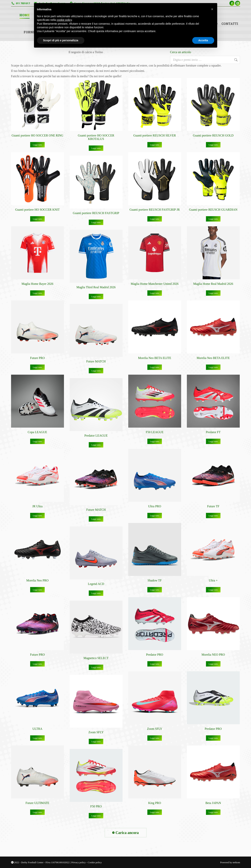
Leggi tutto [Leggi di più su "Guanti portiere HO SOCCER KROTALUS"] (96, 148)
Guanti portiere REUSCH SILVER (155, 135)
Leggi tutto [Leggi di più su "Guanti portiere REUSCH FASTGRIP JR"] (155, 219)
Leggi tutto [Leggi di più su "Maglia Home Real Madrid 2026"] (213, 293)
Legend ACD (96, 584)
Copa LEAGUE (37, 432)
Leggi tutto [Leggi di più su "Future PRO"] (38, 367)
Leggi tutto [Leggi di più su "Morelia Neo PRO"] (38, 590)
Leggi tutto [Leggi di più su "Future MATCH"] (96, 371)
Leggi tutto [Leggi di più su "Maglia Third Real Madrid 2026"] (96, 296)
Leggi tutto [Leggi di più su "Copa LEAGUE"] (38, 441)
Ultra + (213, 580)
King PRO (155, 803)
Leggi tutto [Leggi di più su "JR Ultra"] (38, 516)
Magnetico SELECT (96, 658)
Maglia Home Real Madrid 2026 (213, 284)
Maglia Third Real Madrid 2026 (96, 287)
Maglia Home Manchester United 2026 (155, 284)
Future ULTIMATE (37, 803)
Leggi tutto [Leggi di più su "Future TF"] (213, 516)
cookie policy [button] (64, 20)
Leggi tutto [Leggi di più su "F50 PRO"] (96, 816)
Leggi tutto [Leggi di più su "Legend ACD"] (96, 593)
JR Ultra (37, 506)
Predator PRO (155, 655)
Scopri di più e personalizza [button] (61, 40)
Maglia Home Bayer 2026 (38, 284)
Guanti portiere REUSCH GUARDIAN (213, 210)
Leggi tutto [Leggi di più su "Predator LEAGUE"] (96, 445)
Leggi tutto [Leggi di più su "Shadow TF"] (155, 590)
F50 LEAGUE (155, 432)
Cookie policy (95, 862)
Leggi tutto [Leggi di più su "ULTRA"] (38, 738)
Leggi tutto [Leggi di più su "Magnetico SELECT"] (96, 667)
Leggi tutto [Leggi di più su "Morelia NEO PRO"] (213, 664)
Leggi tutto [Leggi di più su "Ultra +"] (213, 590)
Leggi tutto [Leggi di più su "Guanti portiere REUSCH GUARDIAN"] (213, 219)
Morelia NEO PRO (213, 655)
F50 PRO (96, 806)
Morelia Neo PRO (37, 580)
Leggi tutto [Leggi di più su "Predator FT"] (213, 441)
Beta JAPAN (213, 803)
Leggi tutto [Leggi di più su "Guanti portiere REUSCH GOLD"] (213, 145)
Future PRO (38, 358)
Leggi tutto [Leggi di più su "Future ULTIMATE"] (38, 812)
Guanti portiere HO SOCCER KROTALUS (96, 137)
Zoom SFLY (155, 729)
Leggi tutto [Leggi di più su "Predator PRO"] (155, 664)
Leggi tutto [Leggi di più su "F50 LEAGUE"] (155, 441)
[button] (212, 9)
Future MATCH (96, 361)
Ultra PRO (155, 506)
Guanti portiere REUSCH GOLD (213, 135)
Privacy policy (79, 862)
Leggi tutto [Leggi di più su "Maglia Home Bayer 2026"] (38, 293)
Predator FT (213, 432)
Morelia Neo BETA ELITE (155, 358)
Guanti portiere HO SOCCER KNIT (38, 210)
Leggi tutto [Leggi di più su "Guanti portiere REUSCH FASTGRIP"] (96, 222)
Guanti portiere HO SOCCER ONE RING (38, 135)
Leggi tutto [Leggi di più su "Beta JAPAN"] (213, 812)
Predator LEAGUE (96, 436)
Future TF (213, 506)
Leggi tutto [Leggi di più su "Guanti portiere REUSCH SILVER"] (155, 145)
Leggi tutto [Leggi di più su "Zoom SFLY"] (155, 738)
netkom (236, 862)
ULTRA (37, 729)
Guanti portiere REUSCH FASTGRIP (96, 213)
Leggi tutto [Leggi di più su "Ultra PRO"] (155, 516)
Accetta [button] (203, 40)
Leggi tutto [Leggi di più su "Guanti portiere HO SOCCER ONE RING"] (38, 145)
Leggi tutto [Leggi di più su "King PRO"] (155, 812)
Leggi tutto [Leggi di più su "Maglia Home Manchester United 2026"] (155, 293)
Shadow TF (155, 580)
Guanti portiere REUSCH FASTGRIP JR (155, 210)
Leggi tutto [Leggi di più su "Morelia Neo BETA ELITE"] (155, 367)
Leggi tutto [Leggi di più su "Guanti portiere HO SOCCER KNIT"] (38, 219)
